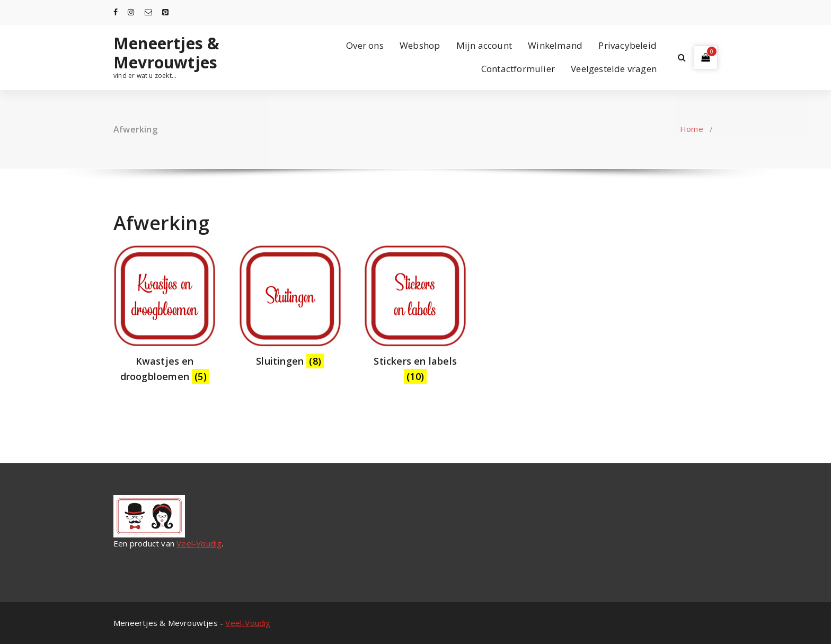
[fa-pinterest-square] (165, 12)
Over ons (365, 45)
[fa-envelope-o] (148, 12)
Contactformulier (518, 69)
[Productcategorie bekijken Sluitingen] (290, 309)
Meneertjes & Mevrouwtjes (166, 53)
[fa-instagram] (131, 12)
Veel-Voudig (199, 543)
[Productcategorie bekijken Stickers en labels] (415, 317)
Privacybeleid (627, 45)
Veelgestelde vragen (614, 69)
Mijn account (484, 45)
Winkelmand (555, 45)
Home (692, 129)
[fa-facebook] (116, 12)
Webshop (420, 45)
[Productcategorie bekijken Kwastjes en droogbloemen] (165, 317)
